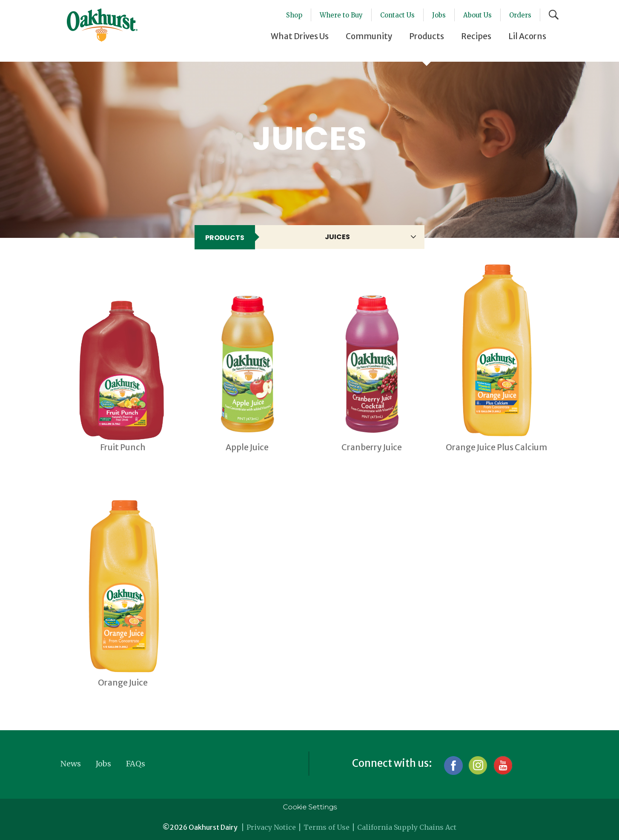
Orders (520, 15)
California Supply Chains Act (407, 827)
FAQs (136, 764)
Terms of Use (327, 827)
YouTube (503, 765)
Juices (337, 237)
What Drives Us (300, 36)
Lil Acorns (527, 36)
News (71, 764)
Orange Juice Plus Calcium (496, 447)
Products (427, 36)
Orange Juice (123, 683)
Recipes (476, 36)
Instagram (478, 765)
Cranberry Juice (372, 447)
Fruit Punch (123, 447)
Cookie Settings (310, 807)
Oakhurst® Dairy (102, 25)
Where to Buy (341, 15)
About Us (477, 15)
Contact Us (397, 15)
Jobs (439, 15)
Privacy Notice (271, 827)
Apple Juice (247, 447)
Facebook (453, 765)
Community (369, 36)
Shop (294, 15)
